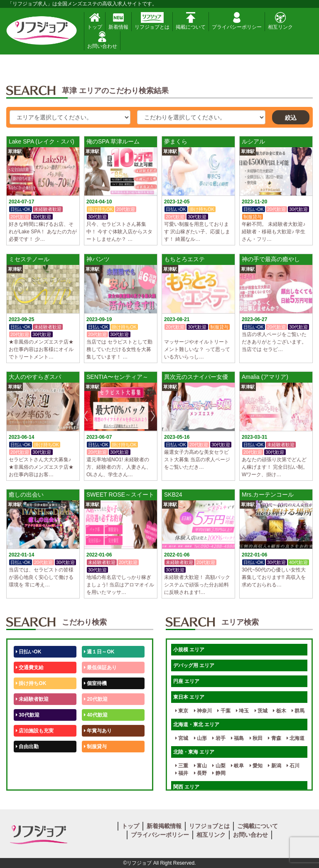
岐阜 (237, 766)
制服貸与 (95, 747)
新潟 (274, 766)
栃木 (279, 711)
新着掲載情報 (164, 826)
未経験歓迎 (98, 762)
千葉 (224, 711)
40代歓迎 (96, 715)
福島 (237, 738)
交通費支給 (30, 668)
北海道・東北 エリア (196, 725)
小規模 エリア (189, 650)
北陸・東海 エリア (194, 752)
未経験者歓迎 (32, 699)
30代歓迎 (28, 715)
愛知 (256, 766)
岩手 (219, 738)
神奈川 (203, 711)
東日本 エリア (189, 697)
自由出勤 (27, 747)
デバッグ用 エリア (194, 665)
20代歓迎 (96, 699)
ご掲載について (258, 826)
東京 (182, 711)
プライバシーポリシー (237, 21)
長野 (200, 773)
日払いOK (28, 652)
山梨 (219, 766)
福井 (182, 773)
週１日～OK (99, 652)
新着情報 (118, 21)
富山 (200, 766)
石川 (293, 766)
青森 (274, 738)
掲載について (191, 21)
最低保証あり (100, 668)
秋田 (256, 738)
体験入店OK (31, 778)
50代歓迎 (28, 762)
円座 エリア (186, 681)
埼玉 (242, 711)
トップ (95, 21)
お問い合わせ (102, 40)
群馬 (298, 711)
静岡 (219, 773)
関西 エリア (186, 787)
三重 (182, 766)
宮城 (182, 738)
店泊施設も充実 (35, 731)
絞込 (291, 118)
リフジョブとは (152, 21)
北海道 (296, 738)
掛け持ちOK (31, 683)
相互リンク (280, 21)
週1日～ (94, 778)
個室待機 (95, 683)
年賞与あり (98, 731)
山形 (200, 738)
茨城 (261, 711)
